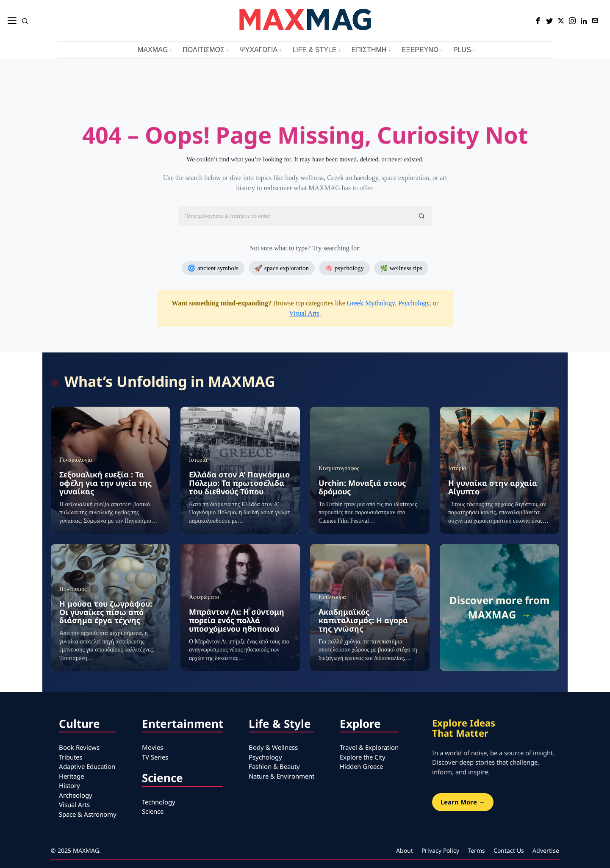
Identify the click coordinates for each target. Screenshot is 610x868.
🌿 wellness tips (401, 268)
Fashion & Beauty (274, 766)
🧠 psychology (344, 268)
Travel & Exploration (369, 747)
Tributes (71, 757)
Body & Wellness (273, 747)
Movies (152, 747)
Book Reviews (79, 747)
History (69, 785)
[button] (422, 216)
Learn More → (463, 802)
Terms (476, 850)
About (405, 850)
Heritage (71, 776)
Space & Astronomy (88, 814)
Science (153, 811)
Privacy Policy (440, 850)
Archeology (76, 795)
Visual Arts (304, 313)
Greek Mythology (371, 303)
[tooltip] (538, 21)
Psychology (414, 303)
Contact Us (509, 850)
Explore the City (363, 757)
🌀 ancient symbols (213, 268)
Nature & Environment (281, 776)
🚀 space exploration (282, 268)
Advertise (546, 850)
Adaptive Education (87, 766)
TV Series (155, 757)
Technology (159, 802)
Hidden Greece (361, 766)
